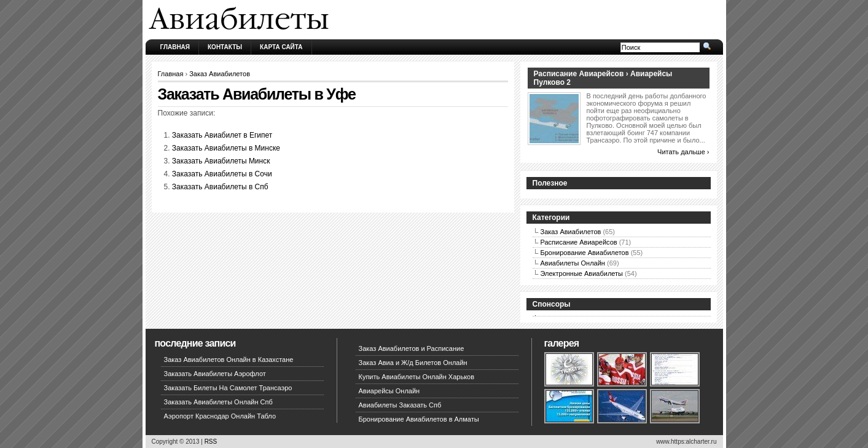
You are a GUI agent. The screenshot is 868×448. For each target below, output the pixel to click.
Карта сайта (281, 47)
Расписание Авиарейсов (579, 242)
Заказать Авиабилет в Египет (222, 135)
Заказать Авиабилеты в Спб (220, 187)
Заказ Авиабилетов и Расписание (412, 348)
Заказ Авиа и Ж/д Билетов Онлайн (413, 363)
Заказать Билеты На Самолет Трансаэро (228, 388)
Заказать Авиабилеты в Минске (226, 148)
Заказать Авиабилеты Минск (221, 161)
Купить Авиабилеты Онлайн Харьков (417, 377)
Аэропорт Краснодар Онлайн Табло (220, 416)
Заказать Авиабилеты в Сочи (222, 174)
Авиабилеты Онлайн (573, 263)
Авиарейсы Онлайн (389, 391)
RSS (211, 442)
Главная (175, 47)
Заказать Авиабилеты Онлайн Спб (218, 402)
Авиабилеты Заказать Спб (400, 405)
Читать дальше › (683, 152)
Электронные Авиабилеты (582, 273)
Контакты (225, 47)
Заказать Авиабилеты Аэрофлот (215, 374)
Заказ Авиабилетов (220, 74)
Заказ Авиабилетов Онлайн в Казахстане (229, 360)
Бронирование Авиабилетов (585, 253)
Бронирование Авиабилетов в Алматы (419, 419)
